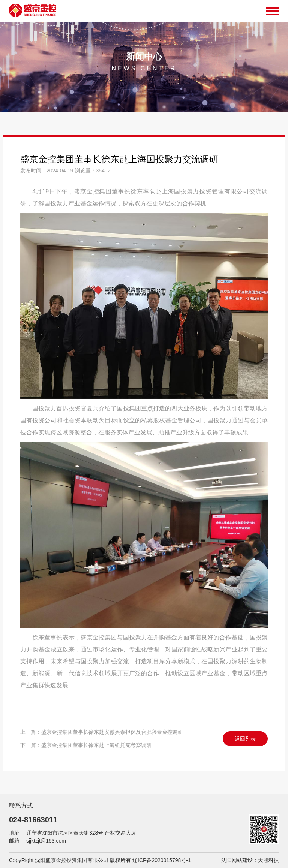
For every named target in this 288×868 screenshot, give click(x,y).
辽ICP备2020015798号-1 (162, 860)
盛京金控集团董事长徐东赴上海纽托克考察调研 (96, 745)
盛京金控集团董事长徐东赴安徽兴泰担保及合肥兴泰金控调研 (112, 732)
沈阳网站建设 (237, 860)
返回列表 (245, 739)
